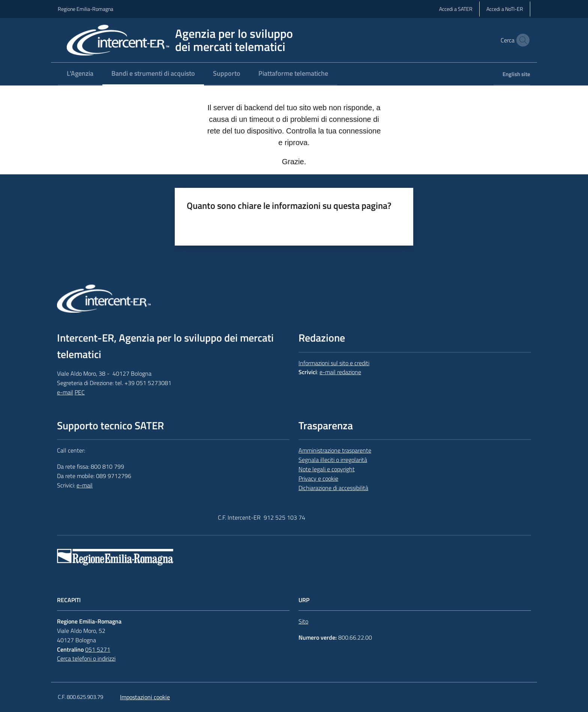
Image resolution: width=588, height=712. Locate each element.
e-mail (65, 392)
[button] (521, 40)
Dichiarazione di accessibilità (333, 488)
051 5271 (98, 649)
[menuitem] (80, 74)
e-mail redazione (340, 372)
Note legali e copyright (327, 469)
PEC (80, 392)
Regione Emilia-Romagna (85, 9)
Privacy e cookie (318, 478)
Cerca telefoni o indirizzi (86, 658)
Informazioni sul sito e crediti (334, 363)
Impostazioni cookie (145, 697)
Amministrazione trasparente (335, 450)
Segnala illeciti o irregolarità (333, 460)
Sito (303, 621)
